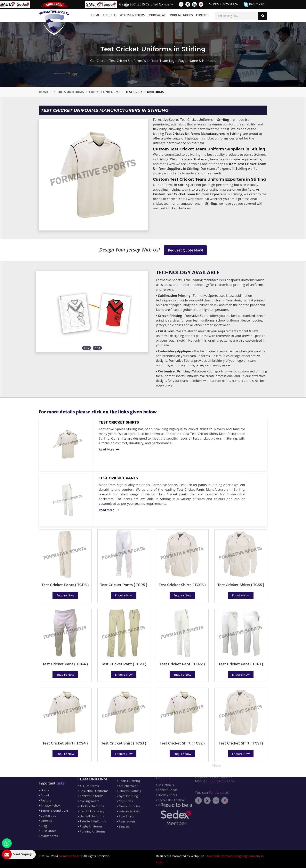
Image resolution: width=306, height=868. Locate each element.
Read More (109, 449)
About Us (109, 15)
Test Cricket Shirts (119, 422)
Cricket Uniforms (105, 92)
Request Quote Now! (185, 250)
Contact (202, 15)
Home (95, 15)
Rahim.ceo (254, 4)
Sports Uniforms (132, 15)
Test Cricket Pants (119, 478)
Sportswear (157, 15)
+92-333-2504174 (223, 4)
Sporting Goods (181, 15)
